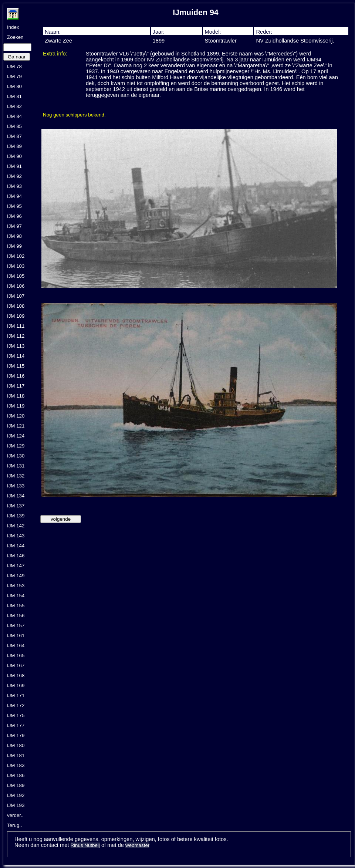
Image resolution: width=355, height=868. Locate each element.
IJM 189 (16, 785)
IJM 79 (14, 76)
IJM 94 (14, 196)
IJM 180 (16, 745)
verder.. (15, 815)
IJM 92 (14, 176)
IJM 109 (16, 316)
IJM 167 (16, 666)
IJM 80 (14, 86)
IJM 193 (16, 805)
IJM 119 (16, 406)
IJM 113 (16, 346)
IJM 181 (16, 755)
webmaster (137, 845)
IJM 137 (16, 506)
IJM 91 (14, 166)
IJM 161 (16, 636)
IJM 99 (14, 246)
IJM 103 (16, 266)
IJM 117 (16, 386)
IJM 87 (14, 136)
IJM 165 (16, 656)
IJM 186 (16, 775)
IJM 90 (14, 156)
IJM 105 (16, 276)
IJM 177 (16, 725)
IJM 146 (16, 556)
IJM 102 (16, 256)
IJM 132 (16, 476)
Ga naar (17, 57)
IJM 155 (16, 606)
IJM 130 (16, 456)
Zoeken (15, 37)
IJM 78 (14, 66)
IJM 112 (16, 336)
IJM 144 (16, 546)
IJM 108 (16, 306)
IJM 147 (16, 566)
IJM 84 (14, 116)
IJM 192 (16, 795)
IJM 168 (16, 676)
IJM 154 (16, 596)
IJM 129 (16, 446)
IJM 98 (14, 236)
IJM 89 (14, 146)
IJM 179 (16, 735)
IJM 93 (14, 186)
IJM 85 (14, 126)
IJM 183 (16, 765)
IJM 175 (16, 715)
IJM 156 (16, 616)
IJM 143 (16, 536)
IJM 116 (16, 376)
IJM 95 (14, 206)
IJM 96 (14, 216)
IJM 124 (16, 436)
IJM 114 (16, 356)
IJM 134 (16, 496)
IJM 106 (16, 286)
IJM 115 (16, 366)
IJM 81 (14, 96)
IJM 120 (16, 416)
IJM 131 (16, 466)
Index (13, 27)
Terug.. (15, 825)
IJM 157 (16, 626)
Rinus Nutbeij (85, 845)
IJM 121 (16, 426)
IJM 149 (16, 576)
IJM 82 (14, 106)
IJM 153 (16, 586)
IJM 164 (16, 646)
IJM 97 (14, 226)
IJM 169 (16, 685)
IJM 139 (16, 516)
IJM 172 (16, 705)
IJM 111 (16, 326)
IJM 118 (16, 396)
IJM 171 (16, 695)
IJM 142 (16, 526)
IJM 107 (16, 296)
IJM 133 (16, 486)
